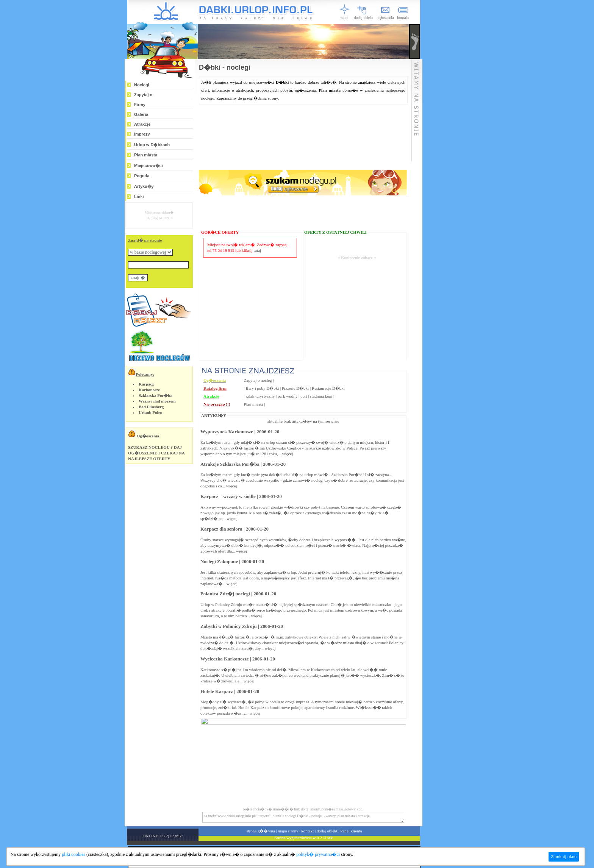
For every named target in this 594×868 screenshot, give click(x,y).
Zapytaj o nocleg (258, 380)
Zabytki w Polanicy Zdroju (229, 626)
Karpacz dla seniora (221, 529)
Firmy (140, 105)
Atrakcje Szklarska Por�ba (230, 464)
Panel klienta (351, 831)
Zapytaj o (143, 95)
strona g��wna (260, 831)
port (304, 396)
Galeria (141, 114)
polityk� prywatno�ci (318, 854)
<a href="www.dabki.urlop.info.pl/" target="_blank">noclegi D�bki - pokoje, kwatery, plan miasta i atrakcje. (303, 817)
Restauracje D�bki (328, 388)
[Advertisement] (357, 298)
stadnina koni (321, 396)
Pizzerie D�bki (295, 388)
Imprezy (142, 134)
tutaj (258, 250)
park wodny (288, 396)
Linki (139, 197)
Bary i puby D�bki (263, 388)
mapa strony (288, 831)
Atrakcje (142, 124)
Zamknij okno (564, 857)
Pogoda (142, 176)
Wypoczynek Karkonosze (227, 432)
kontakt (307, 831)
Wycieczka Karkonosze (225, 659)
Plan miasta (146, 155)
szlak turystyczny (260, 396)
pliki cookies (73, 854)
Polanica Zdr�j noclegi (225, 594)
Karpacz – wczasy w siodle (228, 496)
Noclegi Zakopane (219, 562)
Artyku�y (144, 186)
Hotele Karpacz (217, 692)
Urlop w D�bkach (152, 145)
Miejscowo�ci (148, 165)
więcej (288, 454)
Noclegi (142, 85)
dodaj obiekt (327, 831)
